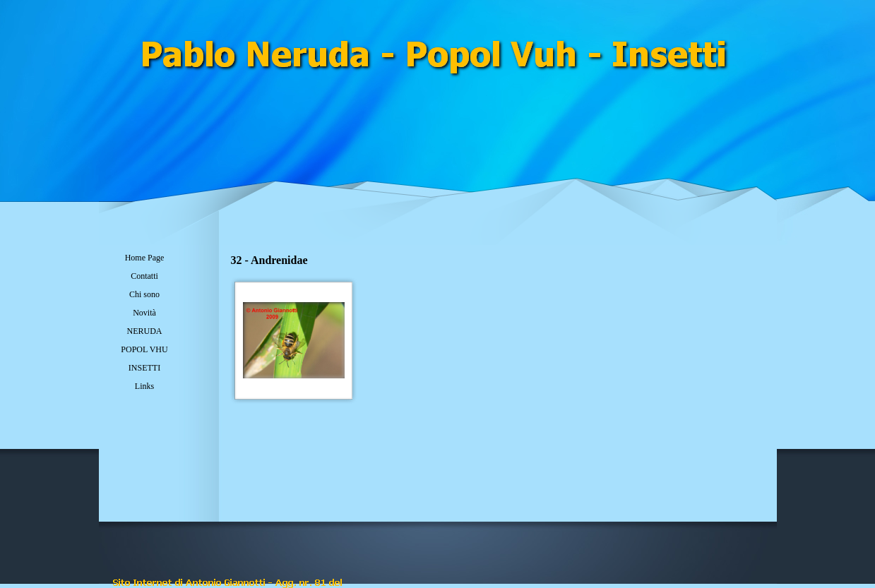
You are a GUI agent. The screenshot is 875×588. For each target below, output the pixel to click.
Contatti (144, 276)
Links (144, 386)
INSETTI (144, 368)
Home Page (145, 258)
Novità (144, 313)
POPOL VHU (144, 349)
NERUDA (145, 331)
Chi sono (144, 294)
